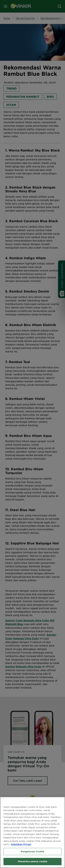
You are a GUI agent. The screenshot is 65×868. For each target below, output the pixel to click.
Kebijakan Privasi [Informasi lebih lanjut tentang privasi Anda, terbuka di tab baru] (21, 847)
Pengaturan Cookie (32, 854)
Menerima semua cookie (33, 864)
